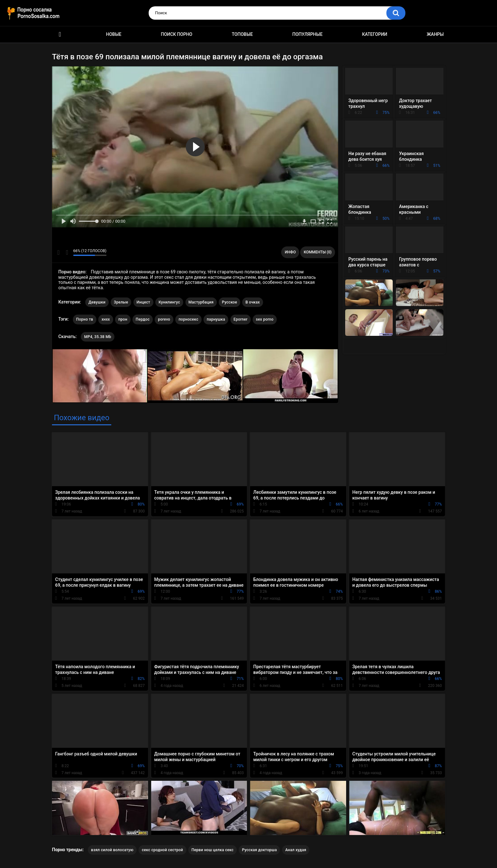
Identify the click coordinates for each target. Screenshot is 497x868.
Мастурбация (201, 302)
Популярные (307, 34)
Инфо (290, 252)
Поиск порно (177, 34)
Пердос (143, 319)
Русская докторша (259, 850)
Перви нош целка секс (213, 850)
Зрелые (121, 302)
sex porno (265, 319)
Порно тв (85, 319)
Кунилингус (169, 302)
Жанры (435, 34)
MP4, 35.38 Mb (97, 337)
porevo (164, 319)
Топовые (242, 34)
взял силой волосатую (112, 850)
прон (123, 319)
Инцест (143, 302)
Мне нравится (58, 252)
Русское (229, 302)
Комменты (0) (318, 252)
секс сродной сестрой (162, 850)
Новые (114, 34)
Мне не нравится (67, 252)
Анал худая (296, 850)
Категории (375, 34)
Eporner (241, 319)
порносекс (188, 319)
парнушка (216, 319)
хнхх (106, 319)
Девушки (97, 302)
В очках (252, 302)
